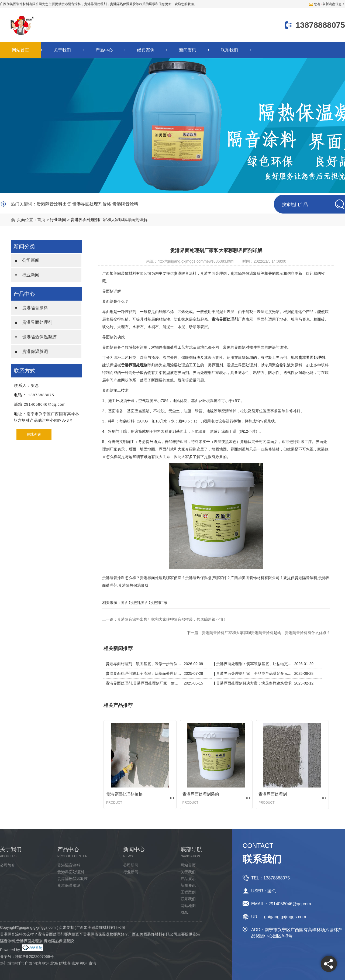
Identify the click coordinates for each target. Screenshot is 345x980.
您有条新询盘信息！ (327, 4)
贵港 (92, 963)
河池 (37, 963)
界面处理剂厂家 (154, 603)
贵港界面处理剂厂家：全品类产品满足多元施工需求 (254, 673)
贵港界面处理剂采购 (201, 794)
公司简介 (8, 865)
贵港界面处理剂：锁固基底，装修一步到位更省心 (144, 664)
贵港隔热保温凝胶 (39, 337)
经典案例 (146, 50)
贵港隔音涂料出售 (54, 204)
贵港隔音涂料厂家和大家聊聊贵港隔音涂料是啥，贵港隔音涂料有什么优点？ (266, 633)
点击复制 (67, 927)
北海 (54, 963)
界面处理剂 (130, 603)
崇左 (75, 963)
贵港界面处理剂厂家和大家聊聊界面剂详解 (109, 220)
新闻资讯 (188, 50)
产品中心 (104, 50)
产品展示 (188, 879)
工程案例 (188, 892)
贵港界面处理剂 (37, 322)
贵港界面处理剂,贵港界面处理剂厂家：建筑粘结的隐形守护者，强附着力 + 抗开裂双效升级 (144, 683)
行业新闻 (58, 220)
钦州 (46, 963)
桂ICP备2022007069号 (34, 957)
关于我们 (62, 50)
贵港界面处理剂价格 (92, 204)
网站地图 (188, 906)
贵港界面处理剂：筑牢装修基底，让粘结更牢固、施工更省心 (254, 664)
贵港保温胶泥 (35, 351)
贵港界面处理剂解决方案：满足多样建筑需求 (254, 683)
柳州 (84, 963)
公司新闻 (31, 260)
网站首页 (20, 50)
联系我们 (229, 50)
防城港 (65, 963)
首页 (41, 220)
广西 (29, 963)
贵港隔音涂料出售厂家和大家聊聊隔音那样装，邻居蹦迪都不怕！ (172, 619)
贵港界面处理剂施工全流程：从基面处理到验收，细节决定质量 (144, 673)
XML (184, 912)
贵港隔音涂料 (71, 4)
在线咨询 (34, 434)
